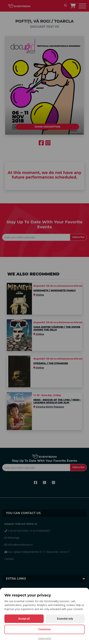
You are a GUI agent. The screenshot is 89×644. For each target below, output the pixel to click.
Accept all (24, 619)
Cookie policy (44, 638)
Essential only (65, 619)
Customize (44, 629)
